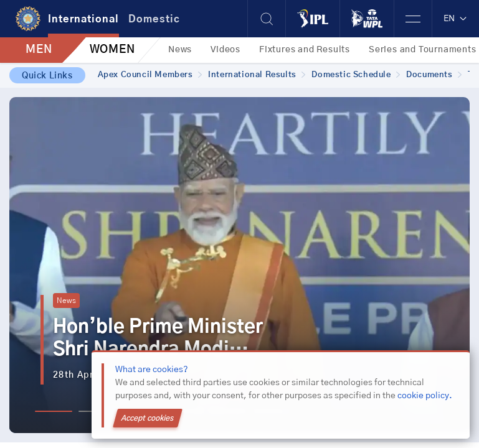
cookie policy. (425, 396)
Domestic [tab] (154, 19)
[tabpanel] (239, 265)
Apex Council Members (150, 75)
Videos (225, 50)
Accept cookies (147, 418)
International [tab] (83, 19)
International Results (257, 75)
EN (456, 19)
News (180, 50)
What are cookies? (152, 370)
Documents (434, 75)
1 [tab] (54, 411)
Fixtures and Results (305, 50)
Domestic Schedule (356, 75)
